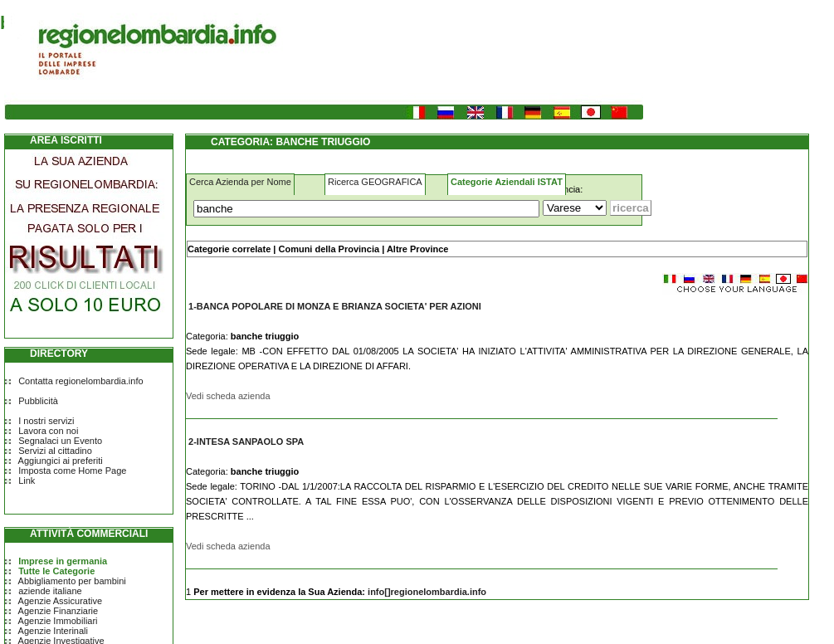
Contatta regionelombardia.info (80, 381)
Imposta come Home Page (72, 471)
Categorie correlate (229, 249)
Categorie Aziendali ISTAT (507, 182)
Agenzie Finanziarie (59, 611)
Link (27, 481)
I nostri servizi (46, 421)
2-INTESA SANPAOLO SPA (246, 442)
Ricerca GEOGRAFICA (375, 182)
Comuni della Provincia (329, 249)
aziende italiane (50, 591)
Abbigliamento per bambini (72, 581)
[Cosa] (366, 209)
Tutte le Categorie (56, 571)
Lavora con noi (48, 431)
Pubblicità (38, 401)
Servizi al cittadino (55, 451)
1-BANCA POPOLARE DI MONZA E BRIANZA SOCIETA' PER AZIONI (335, 306)
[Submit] (631, 208)
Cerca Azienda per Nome (240, 182)
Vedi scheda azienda (228, 396)
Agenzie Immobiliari (58, 621)
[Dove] (575, 208)
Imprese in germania (63, 561)
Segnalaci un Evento (60, 441)
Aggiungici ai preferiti (61, 461)
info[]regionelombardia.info (427, 592)
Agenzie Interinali (53, 631)
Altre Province (418, 249)
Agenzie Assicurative (61, 601)
